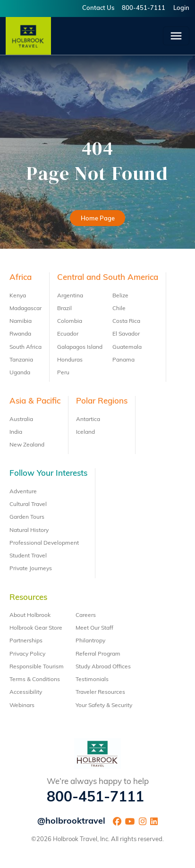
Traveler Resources (100, 692)
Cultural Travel (28, 505)
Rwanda (20, 334)
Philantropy (90, 641)
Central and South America (108, 278)
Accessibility (26, 692)
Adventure (23, 492)
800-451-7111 (144, 8)
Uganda (20, 373)
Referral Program (98, 654)
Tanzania (21, 360)
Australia (21, 420)
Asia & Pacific (35, 401)
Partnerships (26, 641)
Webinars (22, 706)
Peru (63, 373)
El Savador (126, 334)
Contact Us (98, 8)
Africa (21, 278)
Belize (120, 296)
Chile (119, 309)
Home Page (98, 219)
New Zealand (27, 445)
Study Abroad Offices (103, 667)
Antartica (88, 420)
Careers (86, 615)
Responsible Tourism (37, 667)
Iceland (85, 432)
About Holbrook (30, 615)
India (16, 432)
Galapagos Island (80, 347)
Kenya (18, 296)
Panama (123, 360)
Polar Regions (102, 401)
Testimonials (92, 680)
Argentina (70, 296)
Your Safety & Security (104, 706)
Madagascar (25, 309)
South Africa (25, 347)
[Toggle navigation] (176, 36)
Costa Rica (126, 321)
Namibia (21, 321)
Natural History (29, 531)
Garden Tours (27, 517)
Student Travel (28, 556)
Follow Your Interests (48, 474)
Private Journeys (31, 569)
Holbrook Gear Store (36, 628)
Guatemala (127, 347)
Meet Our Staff (94, 628)
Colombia (70, 321)
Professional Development (44, 543)
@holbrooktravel (71, 822)
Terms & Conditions (35, 680)
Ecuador (68, 334)
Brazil (64, 309)
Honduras (70, 360)
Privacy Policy (27, 654)
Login (181, 8)
